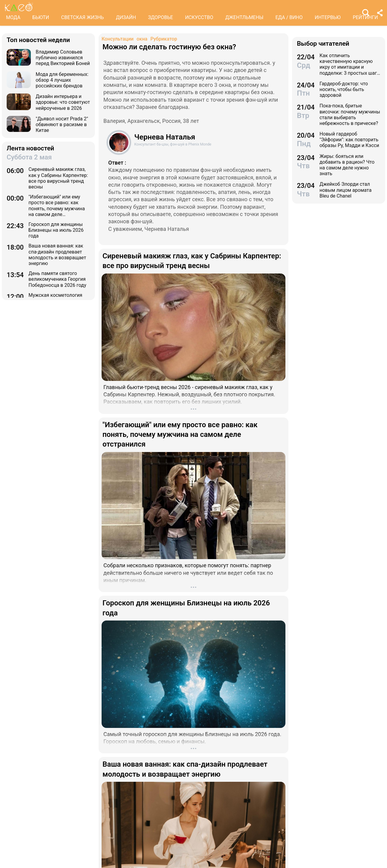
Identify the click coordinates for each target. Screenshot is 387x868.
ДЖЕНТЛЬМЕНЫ (244, 17)
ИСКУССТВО (199, 17)
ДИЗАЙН (126, 17)
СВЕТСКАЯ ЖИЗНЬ (82, 17)
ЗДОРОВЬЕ (161, 17)
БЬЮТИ (41, 17)
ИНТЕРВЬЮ (328, 17)
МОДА (13, 17)
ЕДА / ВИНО (289, 17)
